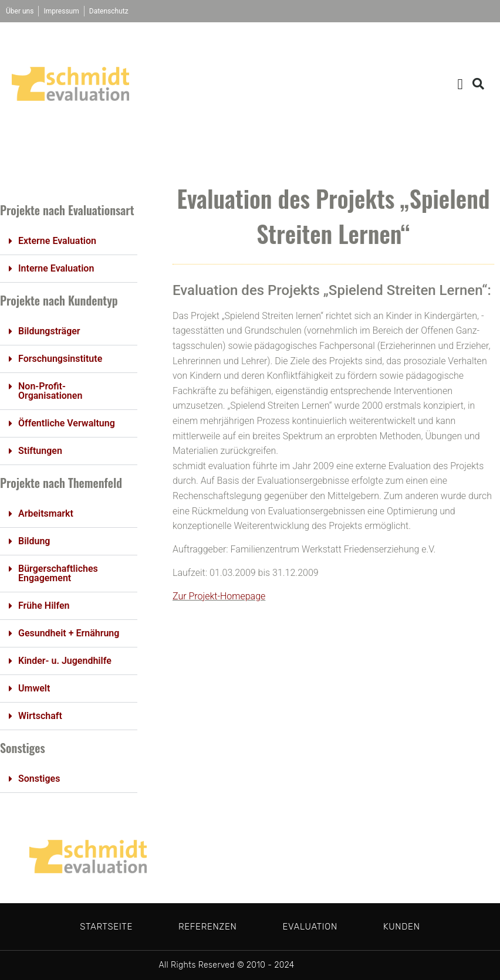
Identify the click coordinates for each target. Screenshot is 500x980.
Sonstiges (39, 779)
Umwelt (34, 688)
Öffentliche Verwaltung (67, 423)
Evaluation (310, 927)
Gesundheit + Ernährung (69, 633)
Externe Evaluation (57, 241)
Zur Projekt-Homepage (219, 596)
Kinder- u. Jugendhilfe (65, 661)
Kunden (402, 927)
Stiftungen (40, 451)
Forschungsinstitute (60, 359)
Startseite (106, 927)
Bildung (34, 541)
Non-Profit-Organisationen (50, 391)
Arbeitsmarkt (46, 513)
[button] (460, 84)
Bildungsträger (49, 331)
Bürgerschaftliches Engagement (58, 573)
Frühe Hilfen (44, 606)
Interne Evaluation (56, 268)
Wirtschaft (40, 716)
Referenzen (207, 927)
